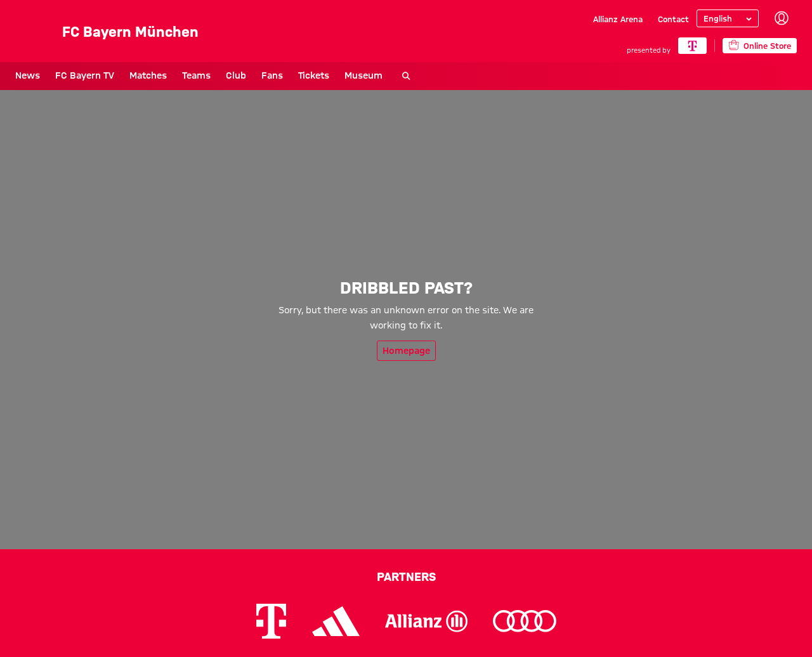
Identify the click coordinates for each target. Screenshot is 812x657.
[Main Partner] (692, 46)
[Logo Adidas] (336, 621)
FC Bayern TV (85, 75)
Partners (406, 576)
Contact (673, 19)
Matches (148, 75)
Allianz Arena (618, 19)
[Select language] (728, 18)
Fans (272, 75)
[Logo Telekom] (271, 621)
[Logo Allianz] (426, 621)
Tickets (314, 75)
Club (236, 75)
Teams (196, 75)
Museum (363, 75)
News (28, 75)
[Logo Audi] (525, 621)
